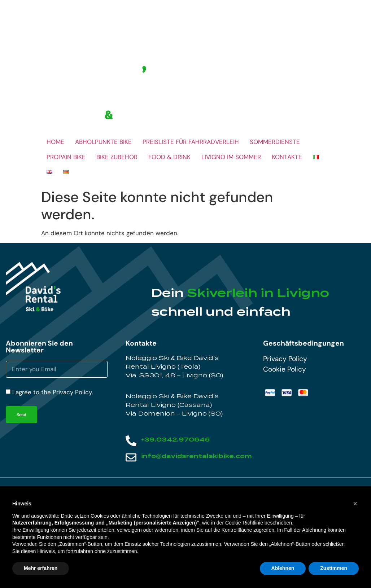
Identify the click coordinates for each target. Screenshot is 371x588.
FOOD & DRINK (169, 157)
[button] (355, 504)
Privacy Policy (285, 359)
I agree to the (53, 392)
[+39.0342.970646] (131, 441)
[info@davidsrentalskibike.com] (131, 457)
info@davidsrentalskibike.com (197, 456)
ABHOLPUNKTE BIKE (103, 142)
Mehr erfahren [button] (41, 568)
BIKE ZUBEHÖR (117, 157)
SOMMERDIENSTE (275, 142)
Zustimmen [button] (334, 568)
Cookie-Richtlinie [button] (244, 523)
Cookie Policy (285, 369)
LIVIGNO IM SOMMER (231, 157)
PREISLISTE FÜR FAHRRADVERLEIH (191, 142)
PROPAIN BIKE (66, 157)
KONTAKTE (287, 157)
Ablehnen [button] (283, 568)
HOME (55, 142)
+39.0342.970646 (175, 440)
